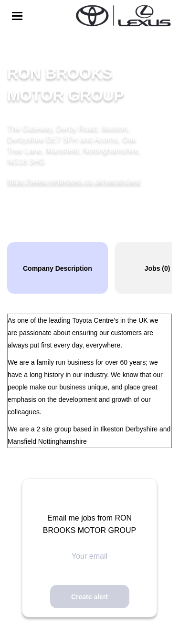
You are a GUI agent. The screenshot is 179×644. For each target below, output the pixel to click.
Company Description (58, 268)
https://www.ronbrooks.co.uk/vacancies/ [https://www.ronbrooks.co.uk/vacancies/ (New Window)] (74, 181)
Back (32, 47)
